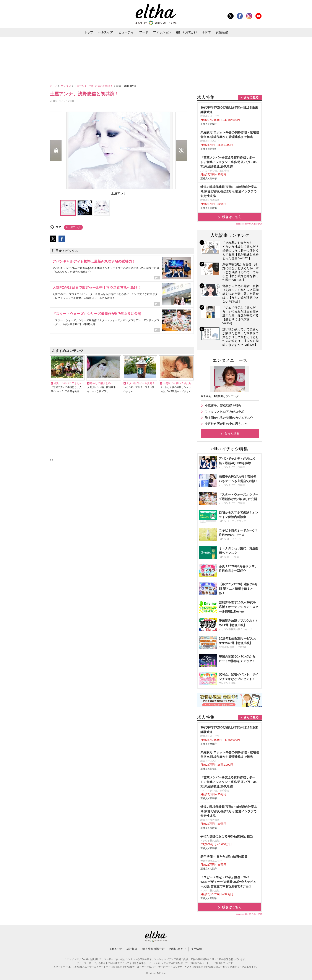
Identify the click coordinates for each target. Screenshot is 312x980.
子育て (206, 32)
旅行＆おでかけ (187, 32)
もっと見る (232, 433)
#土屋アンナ (73, 227)
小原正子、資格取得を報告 (223, 406)
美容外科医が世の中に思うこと (226, 424)
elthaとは (116, 949)
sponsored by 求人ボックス (249, 224)
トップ (89, 32)
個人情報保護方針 (153, 949)
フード (144, 32)
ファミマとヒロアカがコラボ (224, 412)
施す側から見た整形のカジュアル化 (229, 418)
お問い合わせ (178, 949)
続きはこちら (232, 217)
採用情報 (196, 949)
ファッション (162, 32)
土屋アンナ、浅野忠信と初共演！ (94, 86)
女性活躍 (222, 32)
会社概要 (132, 949)
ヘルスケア (106, 32)
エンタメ (66, 86)
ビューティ (126, 32)
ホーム (54, 86)
